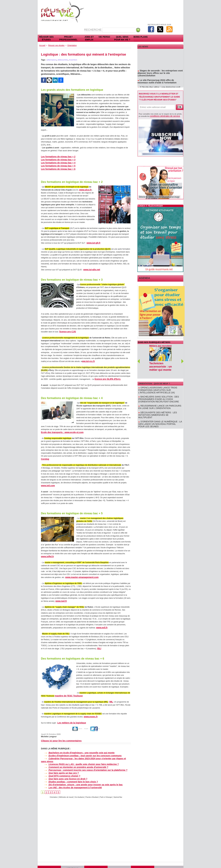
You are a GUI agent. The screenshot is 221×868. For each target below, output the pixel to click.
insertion (72, 59)
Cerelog (44, 456)
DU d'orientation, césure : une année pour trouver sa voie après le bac (78, 774)
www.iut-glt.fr (92, 241)
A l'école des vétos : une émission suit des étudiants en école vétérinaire (159, 86)
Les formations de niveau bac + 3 (55, 159)
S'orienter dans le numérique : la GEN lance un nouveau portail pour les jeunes (160, 409)
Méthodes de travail (64, 786)
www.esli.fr (101, 624)
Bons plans (141, 37)
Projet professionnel (68, 38)
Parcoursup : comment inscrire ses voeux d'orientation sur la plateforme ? (80, 760)
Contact (169, 861)
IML (111, 697)
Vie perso (104, 37)
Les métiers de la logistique (69, 718)
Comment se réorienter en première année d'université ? (72, 758)
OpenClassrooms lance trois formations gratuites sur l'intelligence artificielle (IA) (159, 382)
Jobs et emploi (89, 38)
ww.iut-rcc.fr (87, 359)
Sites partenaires (142, 861)
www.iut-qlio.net (90, 268)
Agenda (143, 278)
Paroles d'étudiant (93, 786)
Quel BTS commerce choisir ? (59, 766)
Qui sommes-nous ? (49, 861)
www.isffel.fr (46, 553)
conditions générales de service (162, 116)
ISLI (99, 645)
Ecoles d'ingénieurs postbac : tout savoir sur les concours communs (78, 750)
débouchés (62, 59)
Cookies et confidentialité (96, 861)
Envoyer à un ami (68, 724)
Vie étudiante (79, 786)
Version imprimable (89, 724)
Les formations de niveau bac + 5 (55, 165)
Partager (107, 724)
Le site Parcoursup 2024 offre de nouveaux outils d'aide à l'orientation (159, 79)
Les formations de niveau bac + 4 (55, 162)
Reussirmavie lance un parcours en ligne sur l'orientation (158, 397)
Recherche (93, 30)
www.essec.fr (90, 712)
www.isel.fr (60, 597)
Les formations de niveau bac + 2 (55, 156)
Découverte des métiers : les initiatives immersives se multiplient (160, 403)
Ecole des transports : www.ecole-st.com (59, 430)
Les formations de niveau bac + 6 (55, 168)
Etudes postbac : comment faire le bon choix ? (67, 771)
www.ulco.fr (84, 188)
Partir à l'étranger (109, 786)
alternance (51, 59)
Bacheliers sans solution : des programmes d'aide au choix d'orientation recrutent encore (160, 390)
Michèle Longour (48, 732)
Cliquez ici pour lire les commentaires (60, 736)
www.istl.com (47, 483)
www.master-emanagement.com (79, 574)
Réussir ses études (46, 38)
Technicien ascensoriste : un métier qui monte (158, 365)
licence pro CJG (66, 330)
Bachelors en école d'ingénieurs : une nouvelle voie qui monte (74, 748)
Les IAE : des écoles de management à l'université (69, 776)
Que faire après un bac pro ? (58, 763)
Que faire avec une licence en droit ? (62, 768)
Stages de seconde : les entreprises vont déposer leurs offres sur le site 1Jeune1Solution (160, 73)
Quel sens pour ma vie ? (122, 38)
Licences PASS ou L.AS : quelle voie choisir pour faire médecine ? (76, 755)
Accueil (42, 45)
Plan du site (119, 861)
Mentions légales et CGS (73, 861)
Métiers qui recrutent (160, 345)
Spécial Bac (122, 786)
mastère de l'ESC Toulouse (67, 692)
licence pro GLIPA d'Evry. (106, 377)
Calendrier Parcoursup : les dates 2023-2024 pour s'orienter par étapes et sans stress (85, 753)
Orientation (69, 45)
